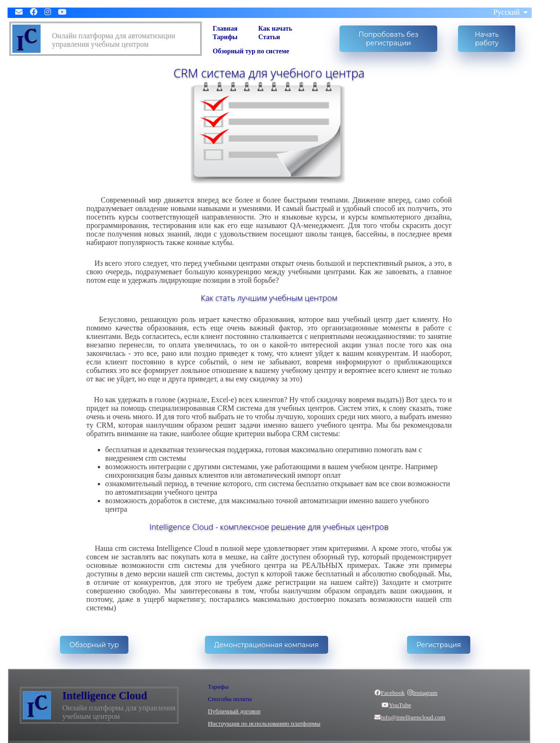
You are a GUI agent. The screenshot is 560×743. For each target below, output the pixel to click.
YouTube (393, 705)
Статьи (269, 37)
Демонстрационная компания (267, 645)
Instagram (422, 693)
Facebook (390, 693)
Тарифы (225, 37)
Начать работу (487, 39)
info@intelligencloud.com (410, 717)
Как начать (275, 29)
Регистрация (439, 645)
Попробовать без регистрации (388, 39)
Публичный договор (234, 711)
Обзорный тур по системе (251, 51)
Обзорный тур (94, 645)
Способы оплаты (230, 699)
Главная (225, 29)
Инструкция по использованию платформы (264, 723)
